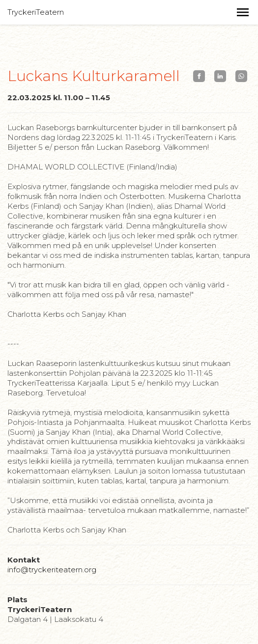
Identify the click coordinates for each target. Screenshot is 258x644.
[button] (243, 12)
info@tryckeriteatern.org (52, 570)
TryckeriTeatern (36, 12)
